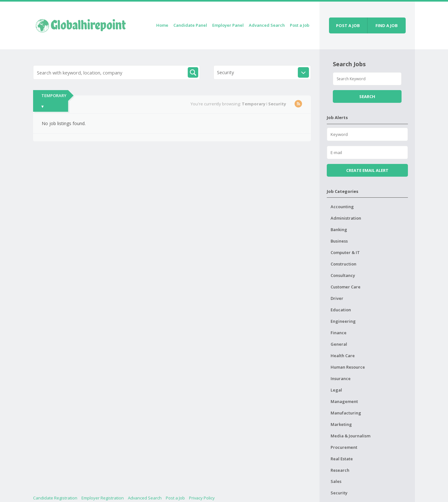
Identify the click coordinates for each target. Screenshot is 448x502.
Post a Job (300, 25)
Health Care (343, 356)
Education (341, 310)
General (339, 344)
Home (162, 25)
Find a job (387, 25)
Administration (346, 218)
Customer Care (346, 287)
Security (339, 493)
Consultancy (343, 275)
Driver (337, 298)
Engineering (343, 321)
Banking (339, 230)
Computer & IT (345, 252)
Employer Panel (228, 25)
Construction (343, 264)
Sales (336, 481)
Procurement (344, 447)
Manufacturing (346, 413)
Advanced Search (267, 25)
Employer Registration (103, 498)
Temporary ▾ (54, 101)
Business (339, 241)
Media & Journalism (350, 436)
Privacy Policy (202, 498)
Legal (336, 390)
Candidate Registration (55, 498)
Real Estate (342, 459)
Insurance (341, 378)
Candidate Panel (190, 25)
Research (340, 470)
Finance (339, 333)
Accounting (342, 207)
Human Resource (348, 367)
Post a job (348, 25)
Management (344, 401)
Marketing (341, 424)
